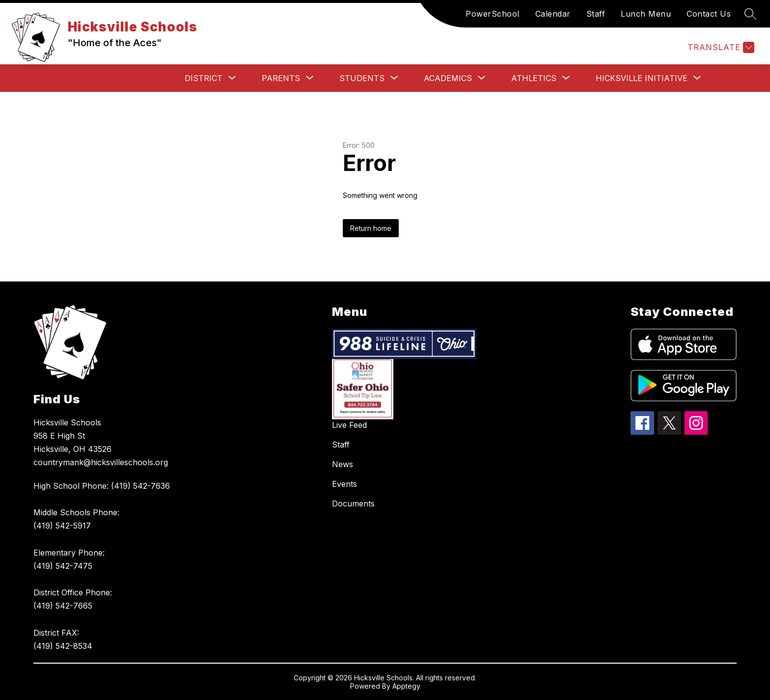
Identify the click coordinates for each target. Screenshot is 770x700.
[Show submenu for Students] (362, 78)
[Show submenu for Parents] (281, 78)
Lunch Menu (646, 14)
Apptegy (406, 686)
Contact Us (709, 14)
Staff (596, 14)
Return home (371, 228)
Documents (353, 504)
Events (344, 484)
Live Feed (349, 425)
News (343, 464)
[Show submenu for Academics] (448, 78)
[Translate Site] (720, 47)
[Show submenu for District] (204, 78)
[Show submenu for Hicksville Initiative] (642, 78)
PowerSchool (493, 14)
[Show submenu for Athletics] (534, 78)
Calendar (553, 14)
